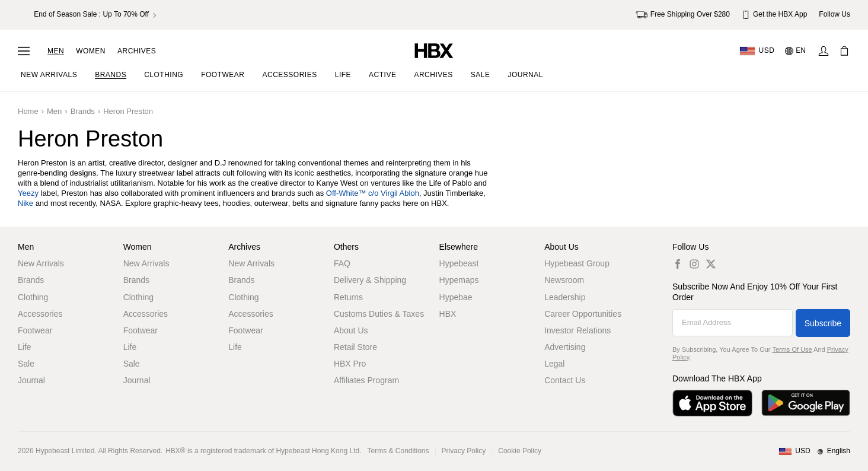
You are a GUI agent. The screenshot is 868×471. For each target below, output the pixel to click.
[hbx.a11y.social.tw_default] (711, 264)
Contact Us (565, 380)
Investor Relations (577, 330)
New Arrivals (41, 263)
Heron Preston (128, 111)
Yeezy (28, 193)
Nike (25, 203)
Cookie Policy (520, 451)
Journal (31, 380)
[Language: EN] (796, 51)
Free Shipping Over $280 (683, 15)
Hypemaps (459, 280)
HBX (448, 314)
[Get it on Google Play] (806, 403)
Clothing (33, 297)
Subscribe (823, 323)
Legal (554, 364)
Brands (83, 111)
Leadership (565, 297)
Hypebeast (459, 263)
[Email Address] (733, 323)
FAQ (342, 263)
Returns (348, 297)
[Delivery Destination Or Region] (757, 51)
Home (28, 111)
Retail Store (355, 347)
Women (91, 51)
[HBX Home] (434, 50)
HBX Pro (350, 364)
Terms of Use (792, 349)
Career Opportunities (583, 314)
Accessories (40, 314)
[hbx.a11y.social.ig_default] (694, 264)
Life (25, 347)
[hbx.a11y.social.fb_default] (678, 264)
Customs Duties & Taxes (379, 314)
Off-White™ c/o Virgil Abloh (373, 193)
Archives (137, 51)
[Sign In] (824, 51)
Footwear (35, 330)
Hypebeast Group (577, 263)
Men (56, 51)
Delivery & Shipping (370, 280)
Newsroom (564, 280)
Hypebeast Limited (65, 451)
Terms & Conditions (398, 451)
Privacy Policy (464, 451)
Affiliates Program (366, 380)
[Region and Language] (814, 451)
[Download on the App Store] (712, 403)
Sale (26, 364)
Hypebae (456, 297)
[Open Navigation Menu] (24, 51)
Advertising (565, 347)
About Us (351, 330)
